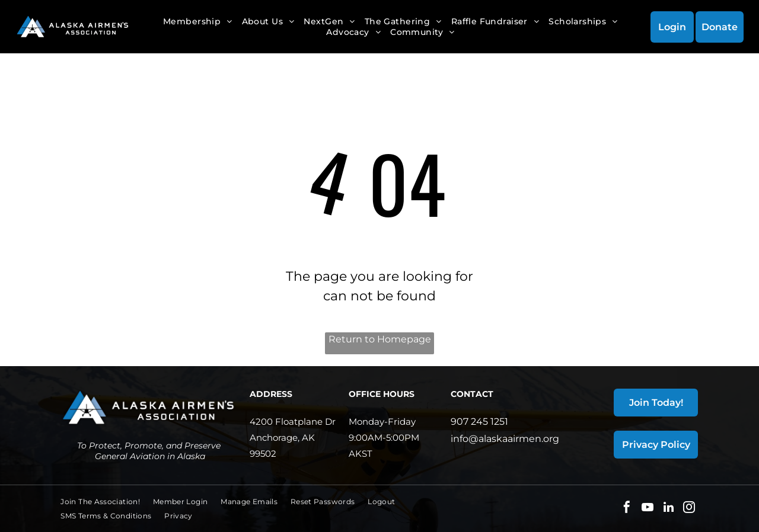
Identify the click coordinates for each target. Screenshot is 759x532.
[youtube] (648, 509)
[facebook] (627, 509)
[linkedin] (668, 509)
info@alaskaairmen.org (505, 439)
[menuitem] (198, 21)
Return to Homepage (380, 339)
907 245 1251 (479, 422)
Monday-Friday (382, 422)
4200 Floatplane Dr (293, 422)
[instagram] (689, 509)
